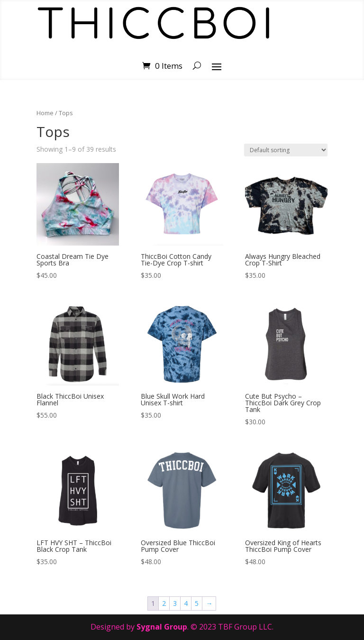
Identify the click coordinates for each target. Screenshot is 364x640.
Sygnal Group (162, 627)
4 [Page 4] (186, 603)
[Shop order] (286, 150)
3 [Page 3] (175, 603)
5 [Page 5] (197, 603)
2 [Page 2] (164, 603)
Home (45, 113)
